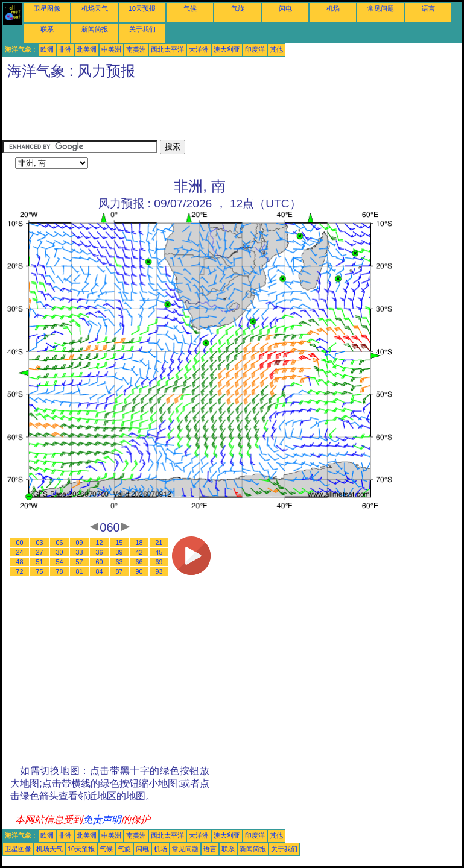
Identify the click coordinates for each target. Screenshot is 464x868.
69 (159, 562)
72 (20, 571)
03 (40, 542)
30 (60, 552)
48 (20, 562)
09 (80, 542)
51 (40, 562)
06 (60, 542)
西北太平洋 (167, 49)
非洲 (65, 49)
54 (60, 562)
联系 (47, 29)
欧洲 (47, 49)
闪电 (285, 8)
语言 (428, 8)
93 (159, 571)
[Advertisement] (222, 113)
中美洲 (111, 49)
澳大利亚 (227, 49)
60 (100, 562)
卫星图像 (47, 8)
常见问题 (381, 8)
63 (119, 562)
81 (80, 571)
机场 (333, 8)
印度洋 (255, 49)
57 (80, 562)
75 (40, 571)
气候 (190, 8)
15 (119, 542)
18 (139, 542)
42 (139, 552)
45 (159, 552)
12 (100, 542)
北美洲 (87, 49)
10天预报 (142, 8)
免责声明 (102, 819)
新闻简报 (95, 29)
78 (60, 571)
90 (139, 571)
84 (100, 571)
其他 (276, 49)
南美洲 (136, 49)
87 (119, 571)
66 (139, 562)
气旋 (238, 8)
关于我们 (142, 29)
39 (119, 552)
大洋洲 (199, 49)
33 (80, 552)
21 (159, 542)
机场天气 (95, 8)
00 (20, 542)
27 (40, 552)
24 (20, 552)
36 (100, 552)
